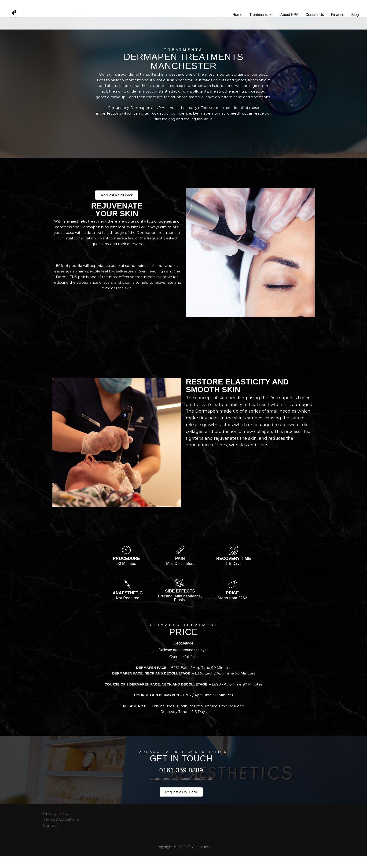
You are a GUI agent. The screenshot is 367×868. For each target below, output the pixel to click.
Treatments (261, 15)
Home (237, 15)
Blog (355, 15)
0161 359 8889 (181, 782)
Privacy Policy (56, 826)
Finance (338, 15)
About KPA (289, 15)
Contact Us (315, 15)
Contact (51, 838)
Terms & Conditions (61, 832)
